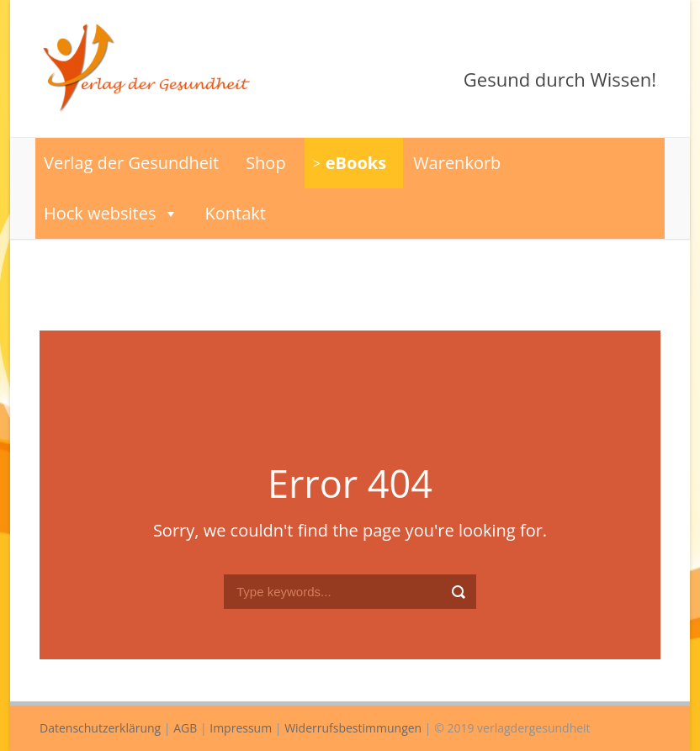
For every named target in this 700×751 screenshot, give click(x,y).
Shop (266, 163)
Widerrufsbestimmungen (353, 728)
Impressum (241, 728)
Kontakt (236, 213)
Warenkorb (457, 163)
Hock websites (111, 214)
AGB (185, 728)
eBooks (356, 163)
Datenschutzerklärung (100, 728)
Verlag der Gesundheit (131, 163)
